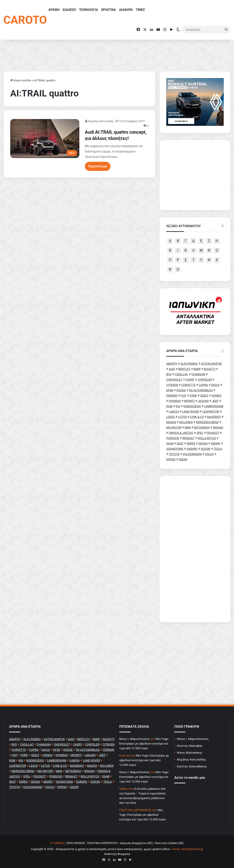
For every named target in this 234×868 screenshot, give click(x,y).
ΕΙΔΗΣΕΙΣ (69, 10)
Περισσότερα (98, 166)
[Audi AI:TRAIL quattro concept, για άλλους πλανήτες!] (45, 138)
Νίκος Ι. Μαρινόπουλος (193, 739)
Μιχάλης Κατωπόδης (101, 121)
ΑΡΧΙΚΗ (54, 10)
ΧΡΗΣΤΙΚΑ (109, 10)
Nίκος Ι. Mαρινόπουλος (134, 739)
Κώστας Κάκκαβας (190, 746)
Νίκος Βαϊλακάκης (190, 753)
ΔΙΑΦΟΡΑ (126, 10)
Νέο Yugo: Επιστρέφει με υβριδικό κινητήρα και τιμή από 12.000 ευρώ (144, 744)
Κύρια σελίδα (21, 80)
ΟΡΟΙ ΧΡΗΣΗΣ (76, 843)
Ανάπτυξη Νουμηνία (117, 854)
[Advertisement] (195, 549)
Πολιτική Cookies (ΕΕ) (169, 843)
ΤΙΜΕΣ (140, 10)
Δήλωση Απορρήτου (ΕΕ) (136, 843)
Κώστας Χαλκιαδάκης (192, 766)
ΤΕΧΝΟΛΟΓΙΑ (89, 10)
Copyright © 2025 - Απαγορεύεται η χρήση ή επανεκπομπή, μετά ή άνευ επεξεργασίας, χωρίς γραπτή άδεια (100, 849)
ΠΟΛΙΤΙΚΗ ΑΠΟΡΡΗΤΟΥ (103, 843)
